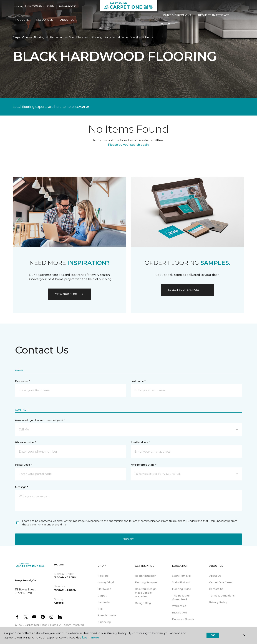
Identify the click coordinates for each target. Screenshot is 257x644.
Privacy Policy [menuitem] (218, 602)
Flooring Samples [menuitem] (146, 582)
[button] (162, 25)
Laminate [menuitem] (104, 602)
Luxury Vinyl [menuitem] (106, 582)
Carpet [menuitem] (102, 596)
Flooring (39, 37)
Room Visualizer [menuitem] (145, 576)
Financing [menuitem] (104, 622)
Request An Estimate (214, 15)
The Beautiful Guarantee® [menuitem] (181, 597)
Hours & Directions (176, 15)
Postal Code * (23, 465)
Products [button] (21, 20)
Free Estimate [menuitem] (107, 615)
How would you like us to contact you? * (40, 420)
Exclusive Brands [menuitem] (183, 619)
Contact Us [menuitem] (216, 589)
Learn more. (91, 637)
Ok (213, 635)
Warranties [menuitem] (179, 606)
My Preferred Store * (143, 465)
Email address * (140, 442)
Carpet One (20, 37)
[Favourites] (169, 25)
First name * (23, 381)
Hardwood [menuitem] (104, 589)
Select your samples (187, 290)
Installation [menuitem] (179, 613)
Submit (128, 539)
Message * (21, 487)
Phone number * (25, 442)
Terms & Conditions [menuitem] (222, 596)
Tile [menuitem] (100, 609)
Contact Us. (82, 107)
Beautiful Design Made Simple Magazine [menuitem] (146, 593)
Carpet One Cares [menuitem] (221, 582)
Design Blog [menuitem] (143, 603)
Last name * (138, 381)
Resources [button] (45, 20)
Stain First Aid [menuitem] (181, 582)
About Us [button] (67, 20)
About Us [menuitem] (215, 576)
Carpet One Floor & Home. (42, 625)
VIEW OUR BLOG (70, 294)
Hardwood (57, 37)
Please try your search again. (129, 145)
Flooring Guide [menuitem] (182, 589)
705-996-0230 (68, 6)
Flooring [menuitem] (103, 576)
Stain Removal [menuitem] (181, 576)
